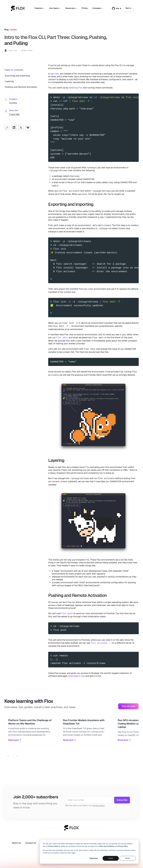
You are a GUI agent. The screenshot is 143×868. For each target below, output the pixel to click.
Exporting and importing (17, 76)
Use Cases (55, 8)
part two (55, 74)
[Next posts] (17, 756)
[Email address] (89, 800)
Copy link (14, 114)
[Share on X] (21, 128)
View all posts (128, 706)
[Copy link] (7, 128)
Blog (6, 30)
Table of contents (14, 70)
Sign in (128, 8)
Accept (111, 858)
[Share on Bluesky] (28, 128)
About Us (16, 843)
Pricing (85, 8)
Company (97, 8)
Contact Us (31, 843)
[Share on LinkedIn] (14, 128)
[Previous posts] (8, 756)
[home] (18, 8)
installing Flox (76, 88)
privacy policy (98, 806)
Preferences (94, 858)
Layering (9, 81)
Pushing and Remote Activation (21, 87)
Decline (128, 858)
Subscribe (122, 800)
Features (39, 8)
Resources (71, 8)
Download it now (77, 676)
